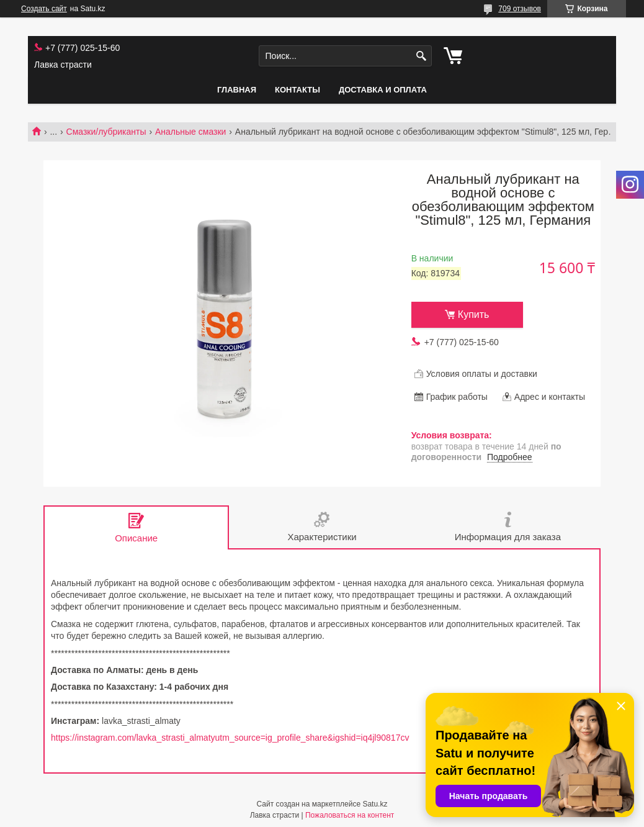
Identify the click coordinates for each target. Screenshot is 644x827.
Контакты (297, 90)
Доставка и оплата (383, 90)
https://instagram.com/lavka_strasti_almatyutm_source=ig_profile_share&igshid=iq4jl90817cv (230, 738)
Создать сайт (44, 9)
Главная (237, 90)
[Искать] (421, 56)
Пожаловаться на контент (350, 815)
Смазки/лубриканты (106, 132)
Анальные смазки (190, 132)
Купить (474, 314)
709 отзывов (520, 9)
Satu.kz (375, 804)
